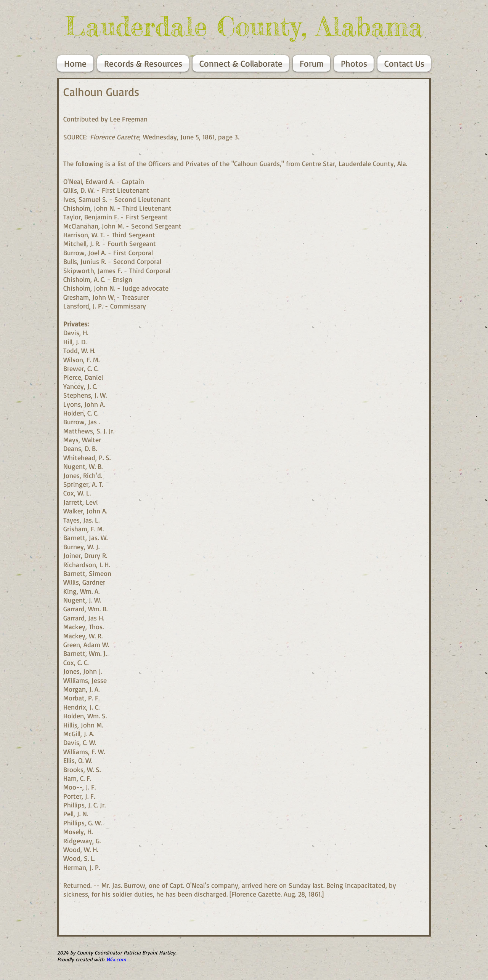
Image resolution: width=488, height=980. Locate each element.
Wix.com (116, 959)
